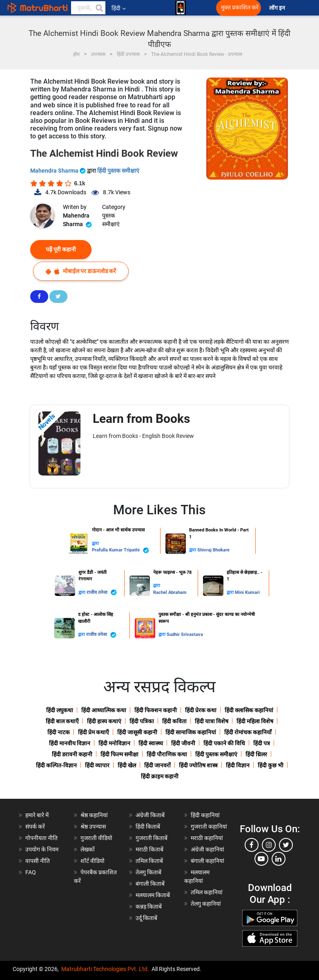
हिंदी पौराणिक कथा (167, 754)
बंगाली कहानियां (207, 861)
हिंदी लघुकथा (60, 710)
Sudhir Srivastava (185, 634)
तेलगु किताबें (148, 872)
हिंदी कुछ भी (271, 765)
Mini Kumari (247, 592)
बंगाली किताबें (150, 884)
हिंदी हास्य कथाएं (104, 721)
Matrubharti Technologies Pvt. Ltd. (105, 969)
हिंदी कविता (174, 721)
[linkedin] (279, 859)
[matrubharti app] (181, 8)
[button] (99, 8)
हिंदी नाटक (59, 732)
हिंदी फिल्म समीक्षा (119, 754)
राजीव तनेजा (102, 592)
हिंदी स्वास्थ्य (151, 743)
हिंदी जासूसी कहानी (137, 732)
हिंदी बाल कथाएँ (62, 721)
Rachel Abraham (170, 592)
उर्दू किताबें (146, 918)
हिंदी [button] (119, 8)
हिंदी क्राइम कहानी (160, 776)
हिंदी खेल (127, 765)
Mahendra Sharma (59, 171)
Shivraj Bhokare (213, 550)
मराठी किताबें (149, 849)
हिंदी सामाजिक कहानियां (191, 732)
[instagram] (269, 845)
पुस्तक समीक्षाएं (111, 220)
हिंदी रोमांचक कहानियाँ (248, 732)
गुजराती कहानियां (209, 827)
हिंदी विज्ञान (238, 765)
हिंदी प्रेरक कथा (201, 710)
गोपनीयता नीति (41, 838)
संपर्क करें (35, 827)
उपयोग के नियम (42, 849)
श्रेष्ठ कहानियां (94, 815)
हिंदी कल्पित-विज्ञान (56, 765)
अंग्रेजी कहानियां (207, 849)
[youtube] (261, 859)
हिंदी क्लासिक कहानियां (249, 710)
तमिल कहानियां (207, 892)
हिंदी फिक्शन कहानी (156, 710)
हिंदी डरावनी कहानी (72, 754)
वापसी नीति (38, 861)
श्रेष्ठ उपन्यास (93, 827)
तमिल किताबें (149, 861)
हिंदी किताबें (148, 827)
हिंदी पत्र (262, 743)
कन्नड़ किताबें (149, 907)
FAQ (31, 872)
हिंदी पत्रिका (142, 721)
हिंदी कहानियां (205, 815)
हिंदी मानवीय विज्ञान (70, 743)
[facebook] (252, 845)
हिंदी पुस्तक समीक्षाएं (118, 171)
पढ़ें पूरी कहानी (61, 249)
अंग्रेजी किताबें (150, 815)
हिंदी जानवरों (157, 765)
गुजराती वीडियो (96, 838)
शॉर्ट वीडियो (93, 861)
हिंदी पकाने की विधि (224, 743)
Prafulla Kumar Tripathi (120, 550)
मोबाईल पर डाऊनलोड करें (81, 271)
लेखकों (88, 849)
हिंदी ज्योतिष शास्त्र (198, 765)
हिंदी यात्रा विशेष (212, 721)
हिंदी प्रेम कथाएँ (94, 732)
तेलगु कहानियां (206, 904)
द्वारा (95, 543)
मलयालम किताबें (153, 895)
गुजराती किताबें (152, 838)
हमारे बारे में (37, 815)
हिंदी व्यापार (97, 765)
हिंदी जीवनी (183, 743)
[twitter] (286, 845)
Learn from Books (141, 419)
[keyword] (88, 8)
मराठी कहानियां (207, 838)
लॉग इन (278, 8)
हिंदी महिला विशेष (255, 721)
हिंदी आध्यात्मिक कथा (104, 710)
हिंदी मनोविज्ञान (114, 743)
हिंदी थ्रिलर (256, 754)
